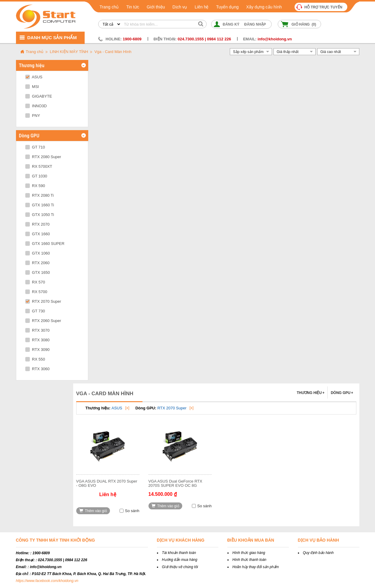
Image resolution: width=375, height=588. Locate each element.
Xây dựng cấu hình (264, 7)
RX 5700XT (39, 166)
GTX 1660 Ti (40, 205)
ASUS (34, 77)
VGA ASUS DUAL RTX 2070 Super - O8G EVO (107, 483)
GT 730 (35, 311)
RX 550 (35, 359)
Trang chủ (109, 7)
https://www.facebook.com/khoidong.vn (47, 581)
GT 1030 (36, 176)
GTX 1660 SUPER (45, 244)
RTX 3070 (37, 330)
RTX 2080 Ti (40, 195)
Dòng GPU (342, 393)
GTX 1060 (38, 253)
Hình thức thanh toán (250, 560)
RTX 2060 (37, 263)
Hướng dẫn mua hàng (180, 560)
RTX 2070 (37, 224)
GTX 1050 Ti (40, 215)
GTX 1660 (38, 234)
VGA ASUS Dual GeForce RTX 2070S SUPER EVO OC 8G (175, 483)
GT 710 (35, 147)
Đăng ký (231, 24)
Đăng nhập (255, 24)
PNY (33, 116)
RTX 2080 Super (43, 157)
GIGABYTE (39, 96)
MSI (32, 87)
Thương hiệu (311, 393)
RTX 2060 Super (43, 321)
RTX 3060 (37, 369)
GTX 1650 (38, 272)
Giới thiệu (156, 7)
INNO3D (36, 106)
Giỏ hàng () (304, 24)
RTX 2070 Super (43, 301)
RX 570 (35, 282)
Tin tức (133, 7)
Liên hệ (202, 7)
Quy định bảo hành (318, 553)
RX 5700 (36, 292)
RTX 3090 (37, 350)
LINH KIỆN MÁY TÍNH (69, 52)
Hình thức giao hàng (249, 553)
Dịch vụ (180, 7)
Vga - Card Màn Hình (113, 52)
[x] (127, 408)
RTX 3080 (37, 340)
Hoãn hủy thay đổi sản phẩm (256, 567)
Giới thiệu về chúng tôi (180, 567)
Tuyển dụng (227, 7)
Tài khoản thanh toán (179, 553)
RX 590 (35, 186)
